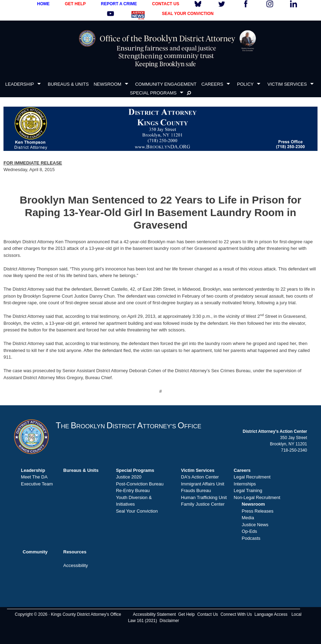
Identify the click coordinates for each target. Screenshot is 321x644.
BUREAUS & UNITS (68, 84)
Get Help (186, 614)
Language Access (271, 614)
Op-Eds (250, 531)
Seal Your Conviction (137, 511)
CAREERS (212, 84)
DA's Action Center (200, 477)
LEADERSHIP (20, 84)
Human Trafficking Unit (204, 497)
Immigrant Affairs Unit (202, 484)
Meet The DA (34, 477)
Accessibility (76, 565)
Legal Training (248, 490)
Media (248, 518)
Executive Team (37, 484)
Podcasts (251, 538)
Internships (245, 484)
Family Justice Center (203, 504)
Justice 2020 (129, 477)
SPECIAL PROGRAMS (153, 93)
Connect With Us (236, 614)
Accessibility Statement (154, 614)
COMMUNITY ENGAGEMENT (166, 84)
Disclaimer (169, 621)
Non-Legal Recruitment (257, 497)
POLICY (245, 84)
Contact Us (208, 614)
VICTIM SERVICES (287, 84)
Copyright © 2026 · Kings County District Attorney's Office (68, 614)
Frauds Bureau (196, 490)
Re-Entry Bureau (133, 490)
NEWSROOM (108, 84)
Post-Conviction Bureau (140, 484)
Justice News (255, 525)
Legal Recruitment (252, 477)
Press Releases (258, 511)
